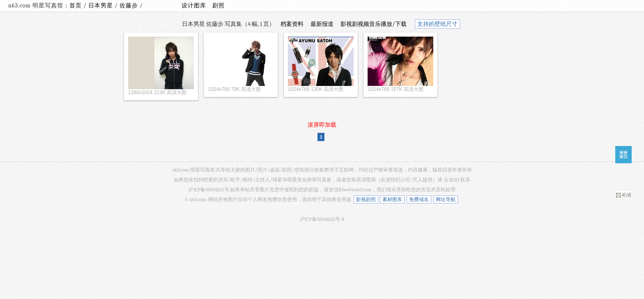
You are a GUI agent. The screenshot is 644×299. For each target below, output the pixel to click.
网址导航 (446, 199)
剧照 (218, 6)
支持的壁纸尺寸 (437, 24)
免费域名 (419, 199)
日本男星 (101, 6)
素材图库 (392, 199)
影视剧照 (366, 199)
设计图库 (194, 6)
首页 (76, 6)
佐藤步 (130, 6)
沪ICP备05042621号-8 (322, 219)
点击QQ (451, 180)
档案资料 (292, 24)
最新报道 (322, 24)
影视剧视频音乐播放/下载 (374, 24)
